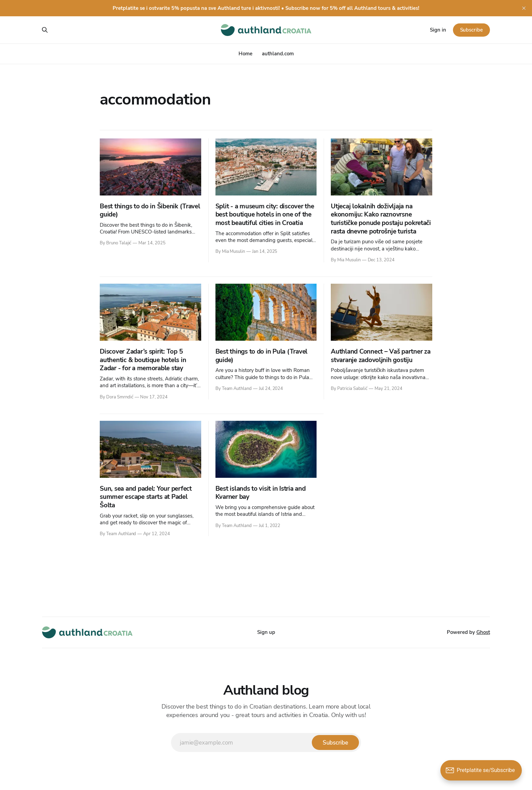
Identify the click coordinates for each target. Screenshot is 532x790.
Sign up (266, 632)
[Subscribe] (335, 742)
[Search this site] (45, 30)
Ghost (483, 632)
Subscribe (471, 30)
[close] (524, 8)
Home (245, 54)
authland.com (278, 54)
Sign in (438, 30)
